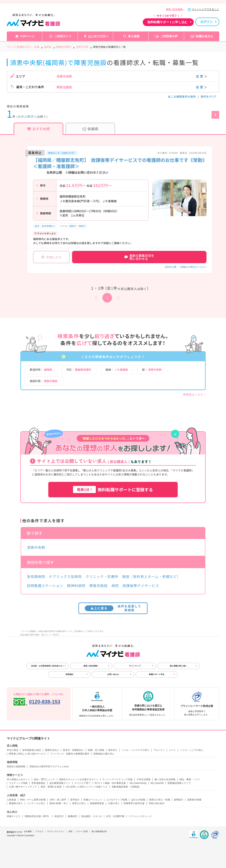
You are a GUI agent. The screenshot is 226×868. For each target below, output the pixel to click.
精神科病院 (76, 585)
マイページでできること (205, 9)
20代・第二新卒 (58, 800)
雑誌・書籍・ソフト (190, 779)
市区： (79, 370)
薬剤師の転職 (194, 800)
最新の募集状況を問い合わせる (139, 257)
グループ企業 (82, 831)
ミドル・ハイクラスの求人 (135, 750)
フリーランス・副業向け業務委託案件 (70, 754)
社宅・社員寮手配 (115, 816)
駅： (152, 370)
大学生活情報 (144, 779)
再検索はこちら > (194, 394)
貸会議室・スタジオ (92, 816)
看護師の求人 (16, 803)
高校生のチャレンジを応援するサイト (79, 779)
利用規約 (69, 674)
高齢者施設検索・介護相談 (126, 787)
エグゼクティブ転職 (117, 800)
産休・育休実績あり (45, 226)
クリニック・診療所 (102, 576)
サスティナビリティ (56, 831)
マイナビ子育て (82, 783)
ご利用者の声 (169, 36)
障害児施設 (98, 585)
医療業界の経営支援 (134, 803)
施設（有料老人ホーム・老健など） (151, 576)
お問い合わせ (113, 674)
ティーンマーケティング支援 (117, 779)
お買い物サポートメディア (23, 787)
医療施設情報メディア (179, 783)
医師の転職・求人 (59, 803)
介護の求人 (114, 803)
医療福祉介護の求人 (104, 754)
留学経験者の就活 (32, 750)
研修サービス (14, 816)
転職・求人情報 (96, 750)
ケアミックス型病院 (65, 576)
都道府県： (41, 370)
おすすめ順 (39, 129)
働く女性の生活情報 (165, 779)
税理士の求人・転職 (160, 800)
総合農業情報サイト (60, 783)
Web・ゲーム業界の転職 (33, 800)
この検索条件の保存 (182, 96)
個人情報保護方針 (99, 831)
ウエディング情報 (18, 783)
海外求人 (113, 750)
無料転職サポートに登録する (113, 489)
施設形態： (44, 381)
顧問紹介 (179, 800)
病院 (115, 585)
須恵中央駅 (36, 547)
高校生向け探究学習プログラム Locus (49, 766)
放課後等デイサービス (141, 585)
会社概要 (28, 831)
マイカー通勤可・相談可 (73, 226)
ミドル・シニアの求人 (192, 750)
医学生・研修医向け (73, 750)
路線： (117, 370)
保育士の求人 (79, 803)
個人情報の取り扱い (178, 666)
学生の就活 (13, 750)
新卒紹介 (75, 800)
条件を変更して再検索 (113, 608)
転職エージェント (93, 800)
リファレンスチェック (140, 816)
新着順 (90, 129)
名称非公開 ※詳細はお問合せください (186, 267)
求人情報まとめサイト (18, 779)
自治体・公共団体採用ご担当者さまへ (48, 666)
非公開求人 (29, 116)
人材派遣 (11, 800)
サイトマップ (135, 666)
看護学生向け (52, 750)
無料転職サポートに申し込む (167, 22)
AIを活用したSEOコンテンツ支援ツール (87, 787)
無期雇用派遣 (97, 803)
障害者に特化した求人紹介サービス (27, 754)
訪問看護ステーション (45, 585)
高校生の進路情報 (16, 766)
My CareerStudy (138, 783)
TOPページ (27, 36)
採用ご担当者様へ (175, 9)
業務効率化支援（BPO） (38, 816)
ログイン (206, 22)
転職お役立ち (205, 36)
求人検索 (134, 36)
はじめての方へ (98, 36)
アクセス (39, 831)
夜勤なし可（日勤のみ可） (62, 153)
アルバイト (159, 750)
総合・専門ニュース (44, 779)
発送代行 (59, 816)
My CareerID (157, 783)
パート (172, 750)
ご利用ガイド (63, 36)
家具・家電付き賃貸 (51, 787)
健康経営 (72, 816)
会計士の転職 (138, 800)
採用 (70, 831)
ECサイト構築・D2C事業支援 (110, 783)
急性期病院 (36, 576)
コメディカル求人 (36, 803)
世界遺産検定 (38, 783)
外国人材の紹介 (157, 803)
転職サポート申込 (157, 674)
